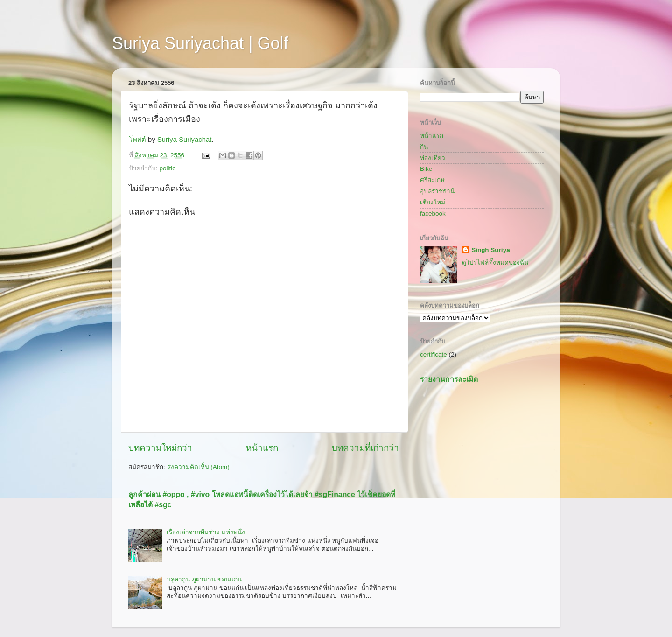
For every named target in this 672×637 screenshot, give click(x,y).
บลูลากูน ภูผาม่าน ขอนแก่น (204, 579)
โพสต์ (137, 140)
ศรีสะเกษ (432, 180)
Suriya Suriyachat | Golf (200, 43)
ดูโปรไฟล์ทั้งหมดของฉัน (495, 262)
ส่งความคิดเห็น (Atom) (198, 467)
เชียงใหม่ (433, 202)
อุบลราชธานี (437, 191)
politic (168, 168)
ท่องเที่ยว (433, 158)
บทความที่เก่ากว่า (365, 448)
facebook (433, 213)
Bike (426, 169)
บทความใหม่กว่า (160, 448)
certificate (434, 354)
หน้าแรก (262, 448)
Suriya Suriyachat (184, 140)
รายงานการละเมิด (449, 379)
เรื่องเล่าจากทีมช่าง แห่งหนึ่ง (206, 532)
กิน (424, 147)
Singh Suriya (491, 250)
